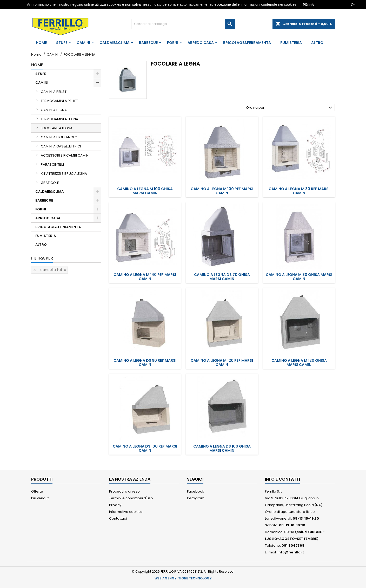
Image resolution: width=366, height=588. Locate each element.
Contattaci (118, 518)
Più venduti (40, 498)
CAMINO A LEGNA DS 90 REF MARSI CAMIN (145, 363)
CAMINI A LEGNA (54, 110)
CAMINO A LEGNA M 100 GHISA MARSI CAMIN (145, 191)
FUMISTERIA (291, 43)
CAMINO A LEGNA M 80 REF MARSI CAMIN (299, 191)
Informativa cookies (126, 512)
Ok (353, 5)
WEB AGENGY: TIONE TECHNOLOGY (183, 578)
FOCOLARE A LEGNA (57, 128)
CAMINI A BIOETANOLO (59, 137)
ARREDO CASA (201, 43)
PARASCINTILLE (53, 164)
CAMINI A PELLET (54, 92)
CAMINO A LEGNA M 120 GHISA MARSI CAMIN (299, 363)
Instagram (196, 498)
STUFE (62, 43)
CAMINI (83, 43)
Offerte (37, 491)
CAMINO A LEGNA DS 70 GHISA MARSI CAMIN (222, 277)
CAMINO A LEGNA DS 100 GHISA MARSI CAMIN (222, 448)
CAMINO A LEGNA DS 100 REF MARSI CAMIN (145, 448)
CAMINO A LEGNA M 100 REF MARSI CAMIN (222, 191)
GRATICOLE (50, 183)
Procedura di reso (124, 491)
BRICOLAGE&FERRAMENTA (247, 43)
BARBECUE (148, 43)
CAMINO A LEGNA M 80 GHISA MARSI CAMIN (299, 277)
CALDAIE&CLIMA (115, 43)
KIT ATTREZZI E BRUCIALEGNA (64, 174)
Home (41, 43)
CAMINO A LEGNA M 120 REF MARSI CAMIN (222, 363)
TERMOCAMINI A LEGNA (59, 119)
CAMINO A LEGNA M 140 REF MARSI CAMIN (145, 277)
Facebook (196, 491)
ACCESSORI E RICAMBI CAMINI (65, 155)
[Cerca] (183, 24)
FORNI (173, 43)
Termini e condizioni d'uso (131, 498)
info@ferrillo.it (291, 552)
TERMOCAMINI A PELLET (59, 101)
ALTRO (317, 43)
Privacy (115, 505)
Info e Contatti (282, 479)
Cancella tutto (49, 270)
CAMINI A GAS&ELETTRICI (61, 146)
